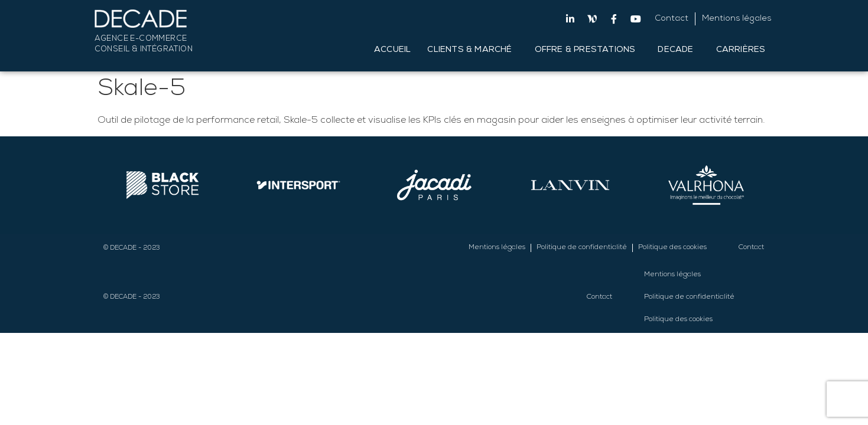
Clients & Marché (472, 50)
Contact (672, 19)
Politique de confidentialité (582, 248)
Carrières (744, 50)
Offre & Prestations (588, 50)
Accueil (392, 50)
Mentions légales (737, 19)
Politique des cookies (672, 248)
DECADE (678, 50)
